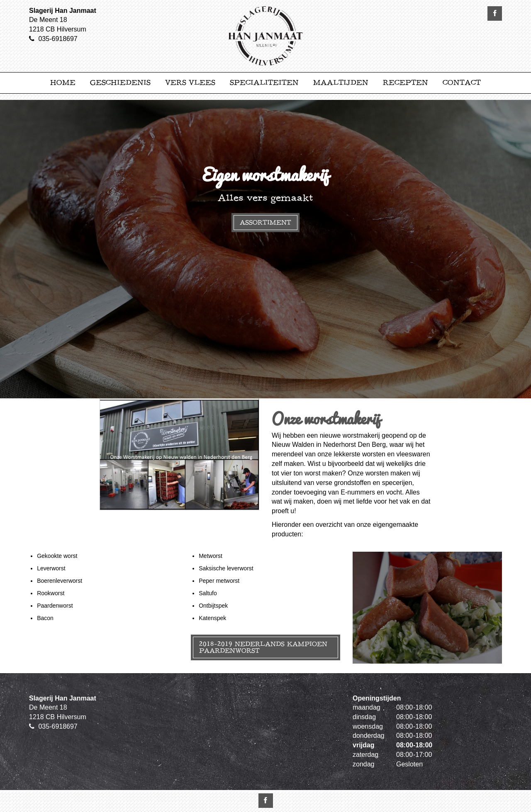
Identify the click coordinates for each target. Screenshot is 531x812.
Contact (462, 83)
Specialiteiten (264, 83)
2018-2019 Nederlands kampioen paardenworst (263, 647)
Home (63, 83)
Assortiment (265, 222)
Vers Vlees (190, 83)
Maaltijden (341, 83)
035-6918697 (58, 39)
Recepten (406, 83)
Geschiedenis (120, 83)
